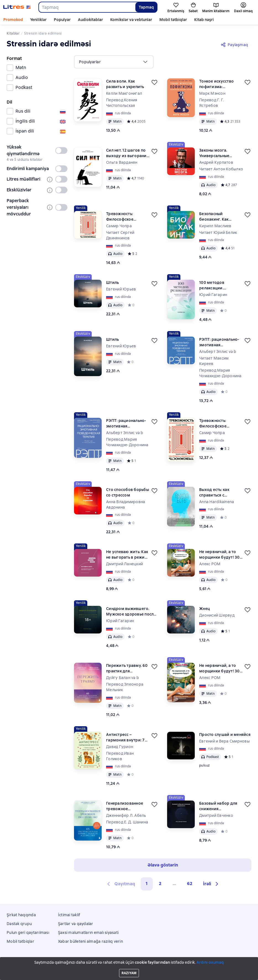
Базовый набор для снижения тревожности (218, 806)
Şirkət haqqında (21, 915)
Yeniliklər (38, 20)
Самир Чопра (119, 226)
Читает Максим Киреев (214, 361)
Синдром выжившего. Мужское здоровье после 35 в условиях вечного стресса (131, 611)
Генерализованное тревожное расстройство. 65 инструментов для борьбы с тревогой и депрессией (127, 806)
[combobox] (87, 7)
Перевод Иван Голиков (120, 756)
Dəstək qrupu (19, 924)
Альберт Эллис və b (218, 352)
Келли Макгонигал (124, 93)
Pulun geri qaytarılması (28, 933)
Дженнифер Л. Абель (126, 815)
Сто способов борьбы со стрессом (127, 492)
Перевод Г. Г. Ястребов (211, 103)
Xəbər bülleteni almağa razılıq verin (90, 941)
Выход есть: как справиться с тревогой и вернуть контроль (219, 492)
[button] (211, 884)
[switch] (61, 150)
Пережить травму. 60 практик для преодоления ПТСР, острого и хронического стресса (128, 668)
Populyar (62, 20)
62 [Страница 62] (190, 883)
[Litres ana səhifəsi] (17, 7)
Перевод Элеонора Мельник (125, 687)
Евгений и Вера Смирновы (224, 741)
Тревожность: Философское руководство (120, 217)
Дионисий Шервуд (217, 615)
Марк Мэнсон (212, 93)
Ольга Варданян (122, 162)
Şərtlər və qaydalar (76, 924)
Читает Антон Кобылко (221, 169)
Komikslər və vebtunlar (131, 20)
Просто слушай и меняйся (225, 735)
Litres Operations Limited (129, 961)
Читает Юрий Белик (218, 233)
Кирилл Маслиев (215, 226)
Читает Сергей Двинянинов (120, 235)
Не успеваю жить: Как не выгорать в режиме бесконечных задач (128, 555)
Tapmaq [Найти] (146, 7)
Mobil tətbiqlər (173, 20)
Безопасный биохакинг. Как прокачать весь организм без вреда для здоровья (219, 217)
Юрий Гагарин (213, 295)
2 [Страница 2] (160, 883)
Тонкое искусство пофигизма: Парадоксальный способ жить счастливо (216, 84)
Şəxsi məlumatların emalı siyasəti (88, 933)
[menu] (114, 62)
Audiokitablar (90, 20)
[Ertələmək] (154, 82)
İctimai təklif (69, 915)
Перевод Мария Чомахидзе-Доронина (220, 373)
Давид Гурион (120, 747)
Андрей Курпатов (216, 162)
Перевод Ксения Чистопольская (122, 103)
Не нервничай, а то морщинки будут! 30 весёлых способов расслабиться (219, 555)
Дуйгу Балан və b (123, 678)
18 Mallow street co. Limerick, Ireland (129, 965)
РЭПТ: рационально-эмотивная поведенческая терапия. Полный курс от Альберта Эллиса (221, 342)
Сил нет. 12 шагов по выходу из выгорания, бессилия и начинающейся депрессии (128, 153)
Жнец (205, 609)
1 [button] (147, 883)
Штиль (112, 282)
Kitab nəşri (204, 20)
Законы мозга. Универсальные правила (214, 153)
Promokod (13, 20)
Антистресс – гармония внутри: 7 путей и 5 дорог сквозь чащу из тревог (125, 737)
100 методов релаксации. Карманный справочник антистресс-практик (219, 285)
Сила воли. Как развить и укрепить (125, 84)
